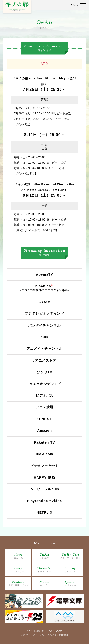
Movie (44, 583)
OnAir (44, 556)
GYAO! (44, 302)
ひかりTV (45, 372)
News (19, 556)
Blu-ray (70, 570)
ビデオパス (45, 395)
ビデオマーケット (44, 466)
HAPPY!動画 (45, 477)
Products (19, 583)
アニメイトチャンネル (44, 349)
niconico (43, 286)
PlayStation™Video (44, 501)
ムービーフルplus (45, 489)
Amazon (44, 431)
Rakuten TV (44, 442)
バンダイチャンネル (44, 325)
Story (19, 570)
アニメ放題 (45, 407)
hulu (44, 337)
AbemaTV (44, 274)
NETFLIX (44, 512)
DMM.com (45, 454)
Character (44, 570)
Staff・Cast (70, 556)
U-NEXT (44, 419)
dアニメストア (44, 360)
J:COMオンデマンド (44, 384)
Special (70, 583)
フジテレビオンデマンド (44, 313)
